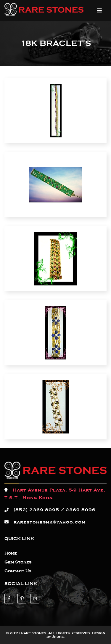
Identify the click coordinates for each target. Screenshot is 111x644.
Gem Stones (18, 562)
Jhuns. (58, 637)
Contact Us (18, 571)
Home (11, 553)
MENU (99, 10)
